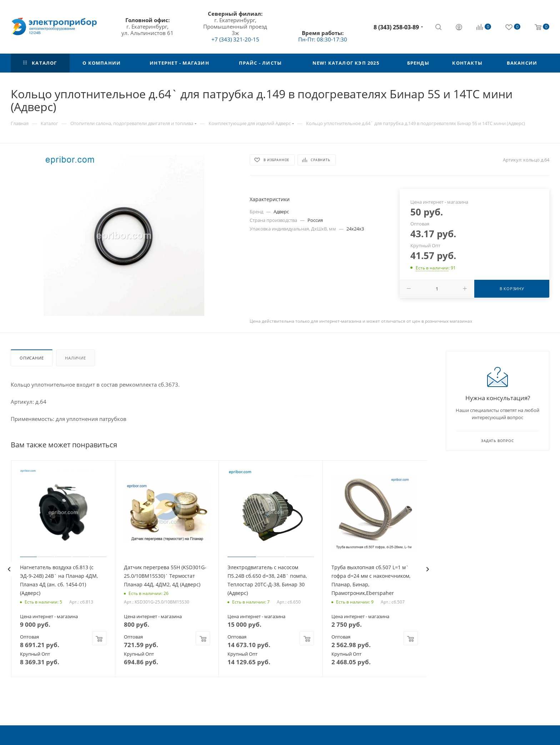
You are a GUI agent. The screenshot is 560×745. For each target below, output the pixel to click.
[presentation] (9, 569)
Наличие (76, 358)
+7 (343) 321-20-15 (235, 39)
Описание (32, 358)
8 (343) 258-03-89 (396, 27)
